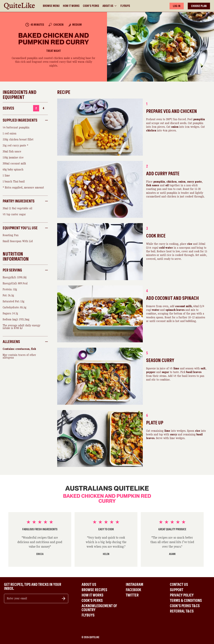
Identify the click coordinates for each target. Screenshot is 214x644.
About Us (110, 6)
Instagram (135, 584)
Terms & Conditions (186, 600)
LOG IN (177, 6)
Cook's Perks (91, 6)
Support (177, 590)
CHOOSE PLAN (199, 6)
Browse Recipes (94, 590)
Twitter (132, 595)
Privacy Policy (182, 595)
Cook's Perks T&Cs (185, 606)
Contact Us (179, 584)
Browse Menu (51, 6)
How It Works (71, 6)
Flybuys (125, 6)
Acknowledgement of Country (99, 608)
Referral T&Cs (182, 611)
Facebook (133, 590)
